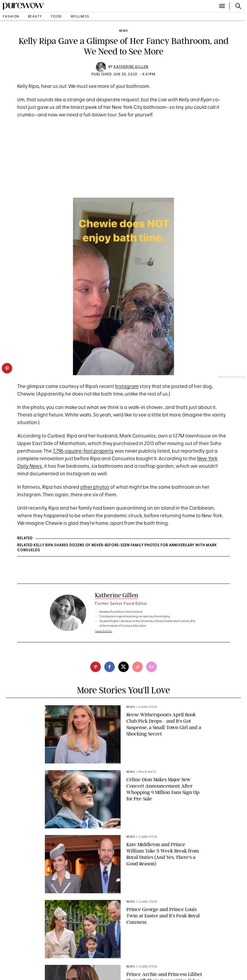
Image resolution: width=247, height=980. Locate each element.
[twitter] (123, 667)
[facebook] (110, 667)
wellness (80, 17)
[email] (151, 667)
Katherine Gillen (131, 67)
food (56, 17)
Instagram (127, 387)
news (123, 31)
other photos (95, 487)
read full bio (104, 631)
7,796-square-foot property (83, 451)
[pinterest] (7, 368)
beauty (35, 17)
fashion (11, 17)
